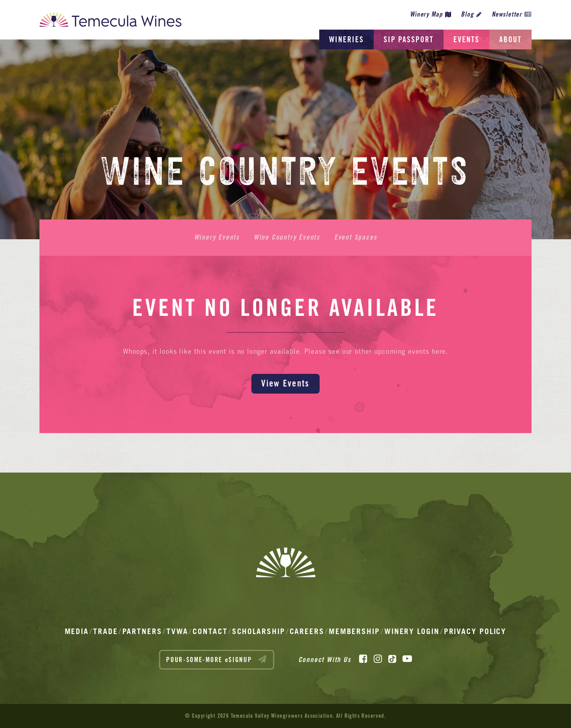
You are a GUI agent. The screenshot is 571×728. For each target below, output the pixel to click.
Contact (210, 631)
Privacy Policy (475, 631)
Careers (307, 631)
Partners (142, 631)
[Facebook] (363, 659)
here (439, 351)
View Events (285, 383)
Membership (354, 631)
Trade (106, 631)
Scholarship (259, 631)
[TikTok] (392, 659)
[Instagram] (378, 659)
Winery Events (217, 237)
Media (77, 631)
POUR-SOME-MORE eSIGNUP (217, 659)
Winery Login (412, 631)
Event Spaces (356, 237)
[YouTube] (407, 659)
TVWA (178, 631)
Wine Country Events (287, 237)
